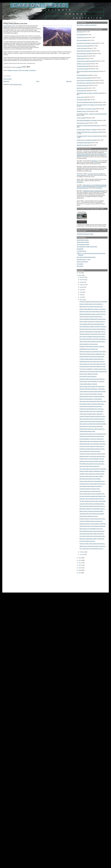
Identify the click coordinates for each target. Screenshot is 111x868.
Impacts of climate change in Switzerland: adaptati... (92, 471)
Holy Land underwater (82, 40)
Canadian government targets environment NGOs (92, 436)
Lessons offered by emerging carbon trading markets (93, 391)
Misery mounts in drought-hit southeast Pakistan (91, 511)
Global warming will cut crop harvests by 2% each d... (93, 444)
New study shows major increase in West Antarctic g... (93, 329)
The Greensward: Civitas (83, 244)
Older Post (69, 81)
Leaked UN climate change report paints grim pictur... (93, 416)
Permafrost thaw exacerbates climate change (91, 406)
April (81, 297)
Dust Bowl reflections (82, 75)
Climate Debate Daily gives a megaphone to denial (89, 132)
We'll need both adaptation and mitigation (87, 120)
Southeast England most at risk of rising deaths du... (92, 379)
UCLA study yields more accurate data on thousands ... (93, 469)
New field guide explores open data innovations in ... (92, 429)
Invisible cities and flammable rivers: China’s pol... (92, 409)
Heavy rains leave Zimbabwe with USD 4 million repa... (93, 401)
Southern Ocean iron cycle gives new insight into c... (92, 421)
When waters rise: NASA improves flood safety (91, 426)
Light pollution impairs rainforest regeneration (91, 486)
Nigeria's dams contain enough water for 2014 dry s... (93, 546)
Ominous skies (80, 97)
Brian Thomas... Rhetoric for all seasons (87, 25)
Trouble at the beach (82, 48)
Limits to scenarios (81, 118)
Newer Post (6, 81)
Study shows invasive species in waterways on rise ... (93, 354)
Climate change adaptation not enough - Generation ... (93, 309)
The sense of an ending (83, 69)
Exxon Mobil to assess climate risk (88, 376)
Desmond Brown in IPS (9, 26)
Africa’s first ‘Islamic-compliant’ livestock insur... (91, 317)
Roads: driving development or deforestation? (91, 399)
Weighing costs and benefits (84, 78)
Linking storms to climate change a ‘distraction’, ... (92, 414)
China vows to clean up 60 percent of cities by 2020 (92, 454)
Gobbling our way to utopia (83, 64)
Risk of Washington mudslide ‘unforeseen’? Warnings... (93, 327)
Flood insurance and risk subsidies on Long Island (92, 381)
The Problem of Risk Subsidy (84, 143)
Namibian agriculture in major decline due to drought (92, 334)
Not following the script (82, 37)
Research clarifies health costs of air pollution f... (91, 304)
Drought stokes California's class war (89, 516)
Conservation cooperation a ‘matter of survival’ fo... (92, 534)
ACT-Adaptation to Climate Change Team (87, 247)
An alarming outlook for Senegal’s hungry (90, 489)
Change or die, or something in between (87, 140)
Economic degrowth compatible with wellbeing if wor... (93, 496)
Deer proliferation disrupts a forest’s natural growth (92, 531)
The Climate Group (81, 251)
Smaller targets (81, 59)
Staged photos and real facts (84, 51)
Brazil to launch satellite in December (89, 374)
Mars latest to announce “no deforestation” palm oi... (92, 509)
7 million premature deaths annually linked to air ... (92, 359)
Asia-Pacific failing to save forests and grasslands (92, 514)
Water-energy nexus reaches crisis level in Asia (91, 307)
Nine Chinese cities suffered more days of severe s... (93, 506)
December (83, 277)
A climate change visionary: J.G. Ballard (87, 130)
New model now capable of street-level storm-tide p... (93, 337)
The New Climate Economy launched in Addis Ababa (92, 501)
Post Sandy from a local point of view (86, 83)
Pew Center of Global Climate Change (86, 257)
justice (20, 70)
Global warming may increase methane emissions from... (94, 371)
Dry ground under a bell (83, 85)
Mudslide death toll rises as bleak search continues (92, 361)
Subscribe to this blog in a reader (85, 234)
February (82, 552)
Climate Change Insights (83, 242)
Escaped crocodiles (82, 56)
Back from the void (81, 88)
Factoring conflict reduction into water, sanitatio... (92, 476)
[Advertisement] (85, 582)
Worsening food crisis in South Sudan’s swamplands (92, 526)
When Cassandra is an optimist (84, 53)
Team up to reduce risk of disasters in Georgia (91, 394)
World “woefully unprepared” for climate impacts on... (93, 322)
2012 (80, 560)
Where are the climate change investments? (88, 71)
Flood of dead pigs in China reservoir (89, 344)
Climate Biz (99, 188)
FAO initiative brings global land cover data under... (92, 464)
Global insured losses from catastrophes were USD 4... (93, 352)
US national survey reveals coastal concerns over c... (93, 484)
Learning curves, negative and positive (86, 61)
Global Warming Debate (83, 240)
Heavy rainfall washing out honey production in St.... (92, 494)
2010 (80, 565)
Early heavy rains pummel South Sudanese (90, 479)
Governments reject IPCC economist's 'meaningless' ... (93, 339)
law (23, 70)
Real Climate (80, 266)
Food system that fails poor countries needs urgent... (92, 536)
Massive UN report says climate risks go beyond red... (93, 312)
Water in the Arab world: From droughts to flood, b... (92, 419)
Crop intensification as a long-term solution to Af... (92, 439)
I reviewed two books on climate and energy (94, 191)
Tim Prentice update (82, 100)
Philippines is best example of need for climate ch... (92, 346)
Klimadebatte (80, 249)
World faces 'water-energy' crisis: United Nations (91, 411)
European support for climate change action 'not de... (93, 519)
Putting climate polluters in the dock (88, 384)
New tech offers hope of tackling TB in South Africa (92, 386)
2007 (80, 573)
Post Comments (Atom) (16, 84)
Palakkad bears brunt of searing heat (89, 349)
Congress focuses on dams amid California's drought (93, 366)
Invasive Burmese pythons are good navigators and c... (93, 434)
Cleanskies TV (95, 161)
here (90, 171)
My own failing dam (82, 91)
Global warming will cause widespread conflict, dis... (92, 441)
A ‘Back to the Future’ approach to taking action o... (92, 446)
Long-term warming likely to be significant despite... (92, 504)
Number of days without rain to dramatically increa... (92, 481)
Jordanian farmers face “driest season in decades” (92, 461)
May (81, 295)
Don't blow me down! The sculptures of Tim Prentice (90, 105)
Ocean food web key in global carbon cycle (90, 491)
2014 (80, 275)
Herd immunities (81, 35)
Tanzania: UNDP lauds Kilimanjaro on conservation (92, 389)
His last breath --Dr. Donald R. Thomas (86, 109)
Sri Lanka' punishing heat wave (87, 541)
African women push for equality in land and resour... (92, 342)
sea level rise (32, 70)
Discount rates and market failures (85, 80)
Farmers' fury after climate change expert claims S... (92, 544)
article (88, 204)
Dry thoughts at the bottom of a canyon (86, 43)
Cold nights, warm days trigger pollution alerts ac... (92, 499)
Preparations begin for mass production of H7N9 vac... (93, 524)
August (82, 287)
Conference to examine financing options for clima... (92, 449)
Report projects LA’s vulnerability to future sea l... (92, 529)
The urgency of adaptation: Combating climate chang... (93, 369)
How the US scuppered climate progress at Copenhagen (93, 302)
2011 (80, 563)
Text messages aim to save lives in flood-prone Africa (93, 364)
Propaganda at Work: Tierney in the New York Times (90, 136)
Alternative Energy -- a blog (83, 259)
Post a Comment (8, 79)
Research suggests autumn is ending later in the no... (93, 332)
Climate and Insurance (82, 262)
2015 (80, 273)
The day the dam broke (82, 66)
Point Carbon (80, 264)
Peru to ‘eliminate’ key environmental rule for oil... (92, 549)
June (81, 292)
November (83, 280)
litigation (27, 70)
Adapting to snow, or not (83, 111)
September (83, 285)
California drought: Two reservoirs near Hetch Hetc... (92, 456)
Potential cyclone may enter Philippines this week (92, 459)
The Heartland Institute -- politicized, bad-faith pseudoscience (92, 114)
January (82, 554)
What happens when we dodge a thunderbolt (88, 93)
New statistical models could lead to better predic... (92, 404)
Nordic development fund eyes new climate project (92, 356)
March (82, 300)
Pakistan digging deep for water (87, 431)
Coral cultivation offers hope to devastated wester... (92, 324)
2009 (80, 568)
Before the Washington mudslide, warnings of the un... (93, 314)
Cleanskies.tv (80, 182)
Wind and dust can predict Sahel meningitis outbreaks (93, 424)
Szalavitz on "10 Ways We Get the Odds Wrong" (89, 126)
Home (38, 81)
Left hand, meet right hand (83, 46)
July (81, 290)
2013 (80, 558)
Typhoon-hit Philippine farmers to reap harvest (91, 521)
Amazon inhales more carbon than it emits (90, 451)
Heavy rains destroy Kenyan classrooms (89, 466)
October (82, 282)
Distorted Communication (83, 145)
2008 (80, 570)
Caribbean (10, 70)
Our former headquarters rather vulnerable (87, 102)
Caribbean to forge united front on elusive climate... (92, 474)
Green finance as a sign (83, 123)
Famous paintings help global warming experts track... (93, 319)
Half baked (79, 32)
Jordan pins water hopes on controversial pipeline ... (92, 396)
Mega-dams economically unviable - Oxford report (92, 539)
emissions (15, 70)
